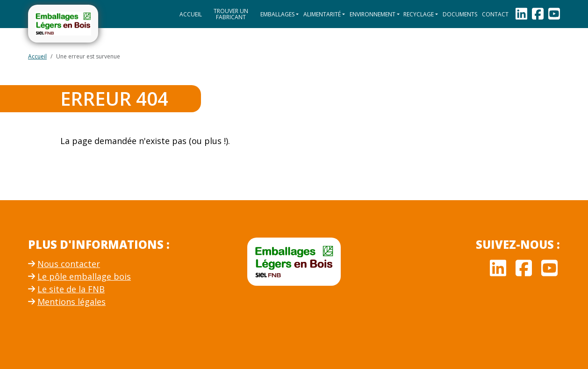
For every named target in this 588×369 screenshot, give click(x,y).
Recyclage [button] (419, 14)
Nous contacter (64, 264)
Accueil (191, 14)
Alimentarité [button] (322, 14)
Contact (495, 14)
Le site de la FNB (66, 289)
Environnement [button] (373, 14)
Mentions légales (67, 302)
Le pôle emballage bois (79, 276)
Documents (460, 14)
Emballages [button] (277, 14)
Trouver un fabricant (231, 14)
